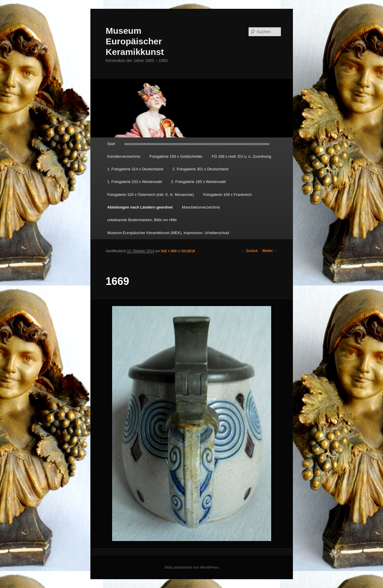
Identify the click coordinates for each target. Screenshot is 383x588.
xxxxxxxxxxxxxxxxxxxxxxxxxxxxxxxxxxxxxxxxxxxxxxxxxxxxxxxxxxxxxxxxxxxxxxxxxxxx (197, 144)
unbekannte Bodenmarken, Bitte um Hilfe (142, 220)
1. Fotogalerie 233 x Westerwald (134, 182)
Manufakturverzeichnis (201, 207)
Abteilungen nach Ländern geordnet (140, 207)
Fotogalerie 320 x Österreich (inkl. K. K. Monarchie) (151, 195)
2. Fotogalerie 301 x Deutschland (200, 169)
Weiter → (270, 251)
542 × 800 (169, 251)
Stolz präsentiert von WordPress (191, 567)
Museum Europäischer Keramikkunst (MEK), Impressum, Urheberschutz (168, 233)
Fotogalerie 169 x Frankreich (227, 195)
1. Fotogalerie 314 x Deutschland (135, 169)
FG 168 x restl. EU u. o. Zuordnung (242, 156)
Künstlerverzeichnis (124, 156)
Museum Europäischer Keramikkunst (135, 41)
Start (111, 144)
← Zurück (250, 251)
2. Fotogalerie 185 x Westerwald (198, 182)
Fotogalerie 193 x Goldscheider (176, 156)
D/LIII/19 (188, 251)
